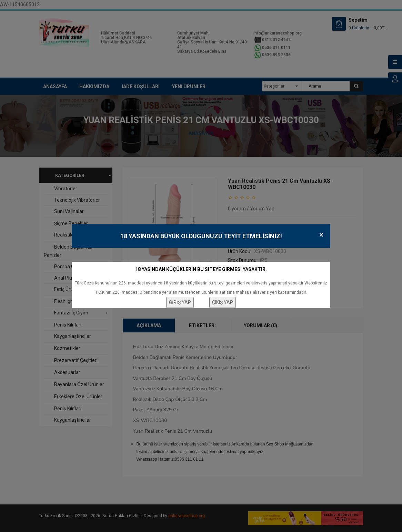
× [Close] (321, 235)
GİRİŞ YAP (180, 302)
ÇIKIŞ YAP (223, 302)
